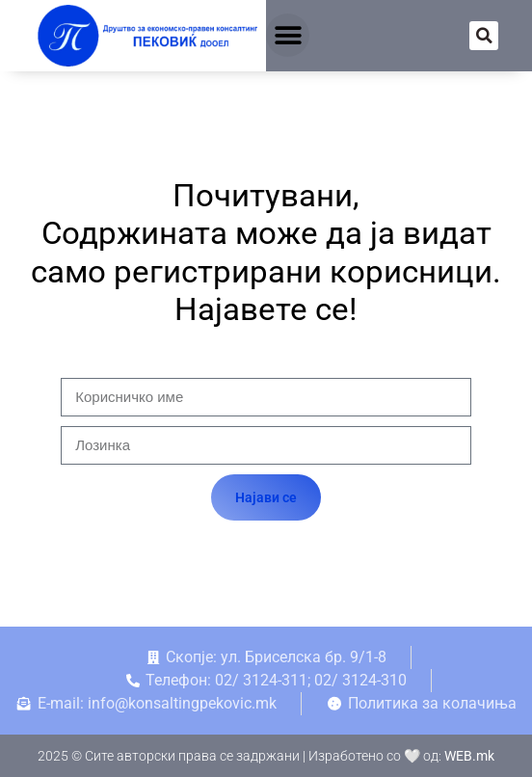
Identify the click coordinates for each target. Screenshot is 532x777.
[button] (288, 35)
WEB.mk (469, 756)
